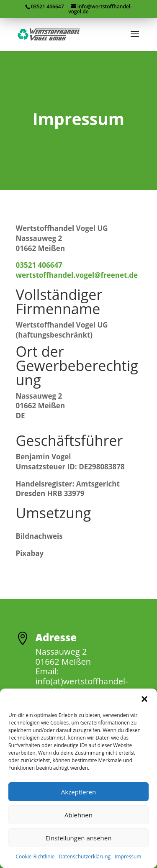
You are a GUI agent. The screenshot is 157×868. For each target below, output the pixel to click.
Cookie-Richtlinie (35, 856)
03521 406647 (39, 265)
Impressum (128, 856)
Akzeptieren (78, 792)
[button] (144, 699)
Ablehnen (78, 815)
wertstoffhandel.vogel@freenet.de (77, 275)
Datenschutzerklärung (85, 856)
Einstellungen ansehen (79, 838)
